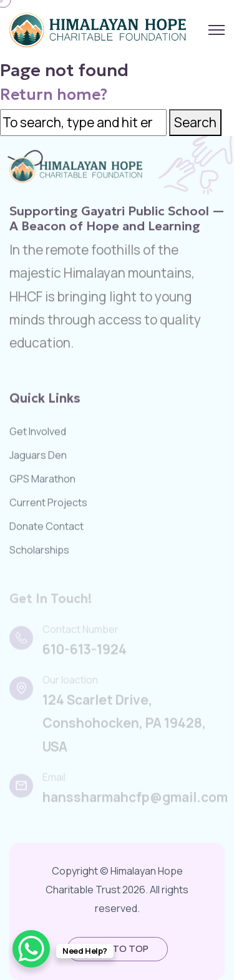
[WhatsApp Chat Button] (31, 949)
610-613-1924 (85, 651)
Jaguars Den (38, 457)
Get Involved (38, 433)
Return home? (54, 95)
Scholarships (39, 551)
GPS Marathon (42, 480)
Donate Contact (46, 528)
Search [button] (195, 122)
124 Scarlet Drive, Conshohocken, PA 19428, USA (124, 725)
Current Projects (48, 504)
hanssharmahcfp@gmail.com (135, 799)
